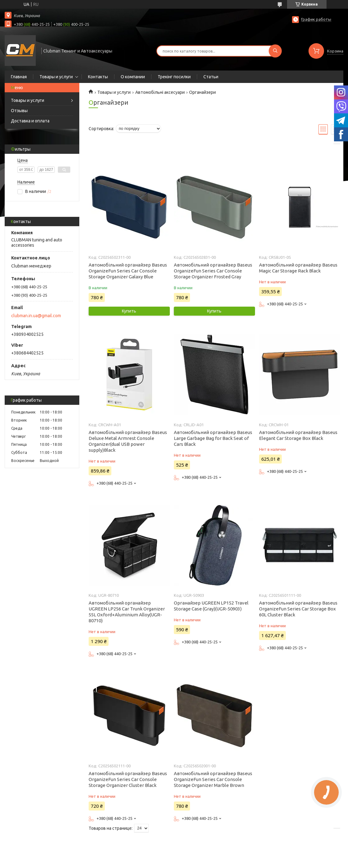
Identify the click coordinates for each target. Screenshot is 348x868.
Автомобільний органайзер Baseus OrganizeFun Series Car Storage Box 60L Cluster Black (298, 609)
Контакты (98, 77)
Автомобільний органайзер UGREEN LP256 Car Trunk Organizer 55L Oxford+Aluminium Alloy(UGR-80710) (127, 612)
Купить (129, 311)
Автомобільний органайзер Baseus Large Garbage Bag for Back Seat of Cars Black (213, 438)
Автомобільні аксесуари (160, 92)
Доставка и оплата (30, 121)
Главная (19, 77)
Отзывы (19, 111)
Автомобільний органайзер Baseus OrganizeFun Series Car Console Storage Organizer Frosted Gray (213, 271)
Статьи (211, 77)
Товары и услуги (56, 77)
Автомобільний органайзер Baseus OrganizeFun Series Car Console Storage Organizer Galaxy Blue (128, 271)
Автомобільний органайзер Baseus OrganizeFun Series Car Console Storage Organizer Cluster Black (128, 779)
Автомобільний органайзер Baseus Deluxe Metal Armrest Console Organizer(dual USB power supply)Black (128, 441)
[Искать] (275, 51)
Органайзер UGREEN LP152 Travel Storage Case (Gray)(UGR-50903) (211, 606)
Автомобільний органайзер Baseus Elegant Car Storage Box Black (298, 435)
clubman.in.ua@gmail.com (36, 316)
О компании (133, 77)
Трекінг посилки (174, 77)
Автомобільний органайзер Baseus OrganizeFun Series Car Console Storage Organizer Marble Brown (213, 779)
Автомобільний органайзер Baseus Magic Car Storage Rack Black (298, 268)
